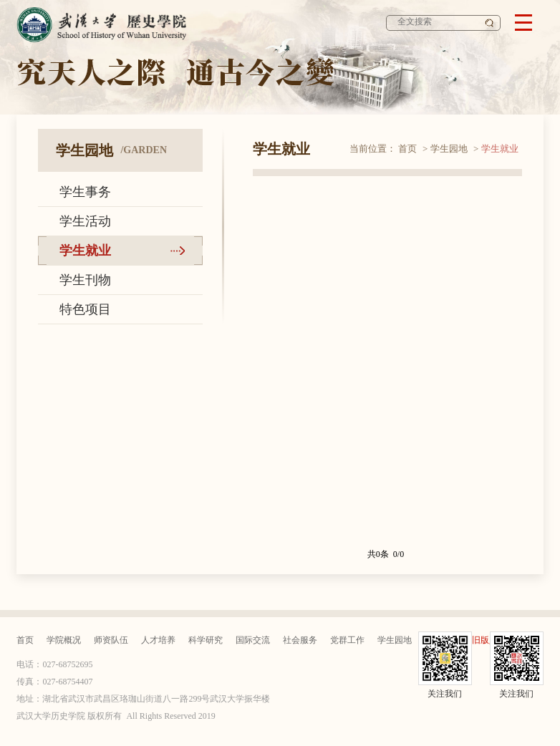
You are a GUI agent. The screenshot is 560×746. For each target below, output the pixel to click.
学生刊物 (85, 280)
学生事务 (85, 192)
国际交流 (253, 640)
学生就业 (85, 251)
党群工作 (347, 640)
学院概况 (64, 640)
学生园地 (449, 149)
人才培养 (158, 640)
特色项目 (85, 309)
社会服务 (300, 640)
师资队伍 (111, 640)
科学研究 (206, 640)
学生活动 (85, 221)
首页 (407, 149)
